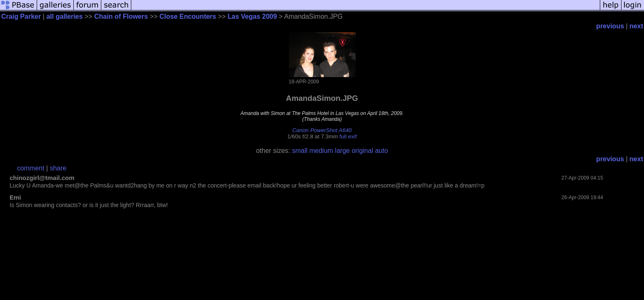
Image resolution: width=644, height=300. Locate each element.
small (299, 151)
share (58, 168)
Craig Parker (21, 16)
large (343, 151)
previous (610, 26)
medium (321, 151)
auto (382, 151)
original (363, 151)
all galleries (64, 16)
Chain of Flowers (121, 16)
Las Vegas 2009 (252, 16)
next (636, 26)
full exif (348, 136)
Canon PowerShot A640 (322, 130)
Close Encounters (188, 16)
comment (31, 168)
